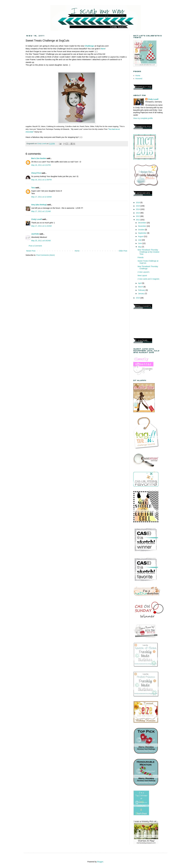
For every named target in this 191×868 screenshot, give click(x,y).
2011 (138, 220)
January (141, 294)
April (140, 283)
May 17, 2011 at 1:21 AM (41, 211)
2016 (138, 202)
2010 (138, 298)
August (141, 236)
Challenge (89, 46)
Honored (139, 79)
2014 (138, 209)
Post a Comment (35, 246)
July (140, 240)
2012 (138, 216)
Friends (141, 257)
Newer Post (31, 251)
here (103, 49)
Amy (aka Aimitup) (39, 205)
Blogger (100, 862)
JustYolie (35, 234)
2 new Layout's (143, 272)
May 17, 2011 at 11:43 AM (41, 226)
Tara (33, 188)
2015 (138, 206)
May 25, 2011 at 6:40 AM (41, 241)
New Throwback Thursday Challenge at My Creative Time (148, 252)
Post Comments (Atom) (45, 255)
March (141, 287)
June (140, 243)
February (142, 290)
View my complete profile (143, 118)
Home (77, 251)
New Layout (142, 276)
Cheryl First (36, 173)
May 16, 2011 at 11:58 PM (41, 180)
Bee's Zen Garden (39, 158)
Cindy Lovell (37, 219)
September (143, 233)
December (142, 223)
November (142, 226)
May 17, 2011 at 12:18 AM (41, 197)
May (140, 247)
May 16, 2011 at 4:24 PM (41, 165)
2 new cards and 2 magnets (148, 279)
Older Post (123, 251)
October (141, 230)
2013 (138, 213)
